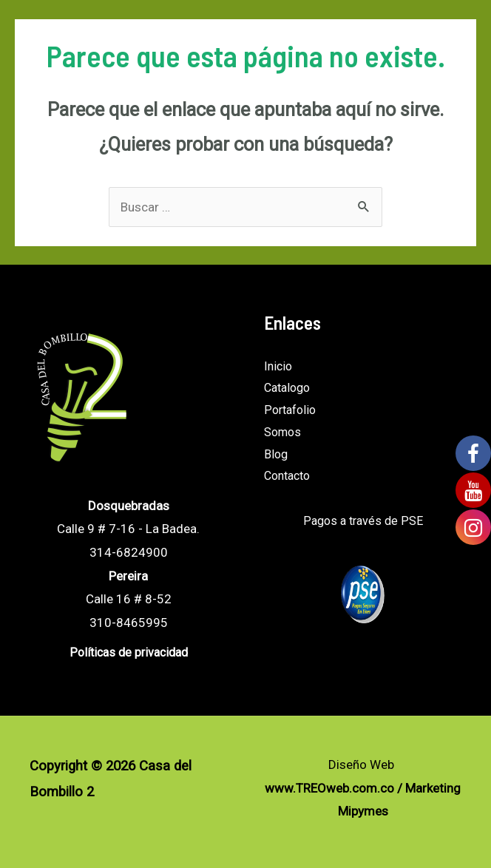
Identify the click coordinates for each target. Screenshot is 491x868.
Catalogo (287, 388)
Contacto (287, 476)
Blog (276, 454)
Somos (282, 432)
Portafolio (290, 410)
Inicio (278, 366)
